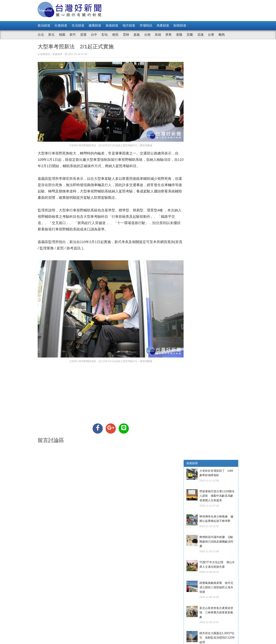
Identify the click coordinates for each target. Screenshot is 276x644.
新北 (51, 35)
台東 (211, 35)
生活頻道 (78, 25)
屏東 (168, 35)
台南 (147, 35)
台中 (94, 35)
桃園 (62, 35)
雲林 (126, 35)
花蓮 (200, 35)
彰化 (105, 35)
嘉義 (137, 35)
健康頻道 (95, 25)
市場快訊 (146, 25)
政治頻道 (44, 25)
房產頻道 (163, 25)
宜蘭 (190, 35)
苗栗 (83, 35)
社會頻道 (61, 25)
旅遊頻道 (112, 25)
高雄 (158, 35)
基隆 (179, 35)
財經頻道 (180, 25)
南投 (115, 35)
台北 (41, 35)
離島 (222, 35)
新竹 (73, 35)
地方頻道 (129, 25)
